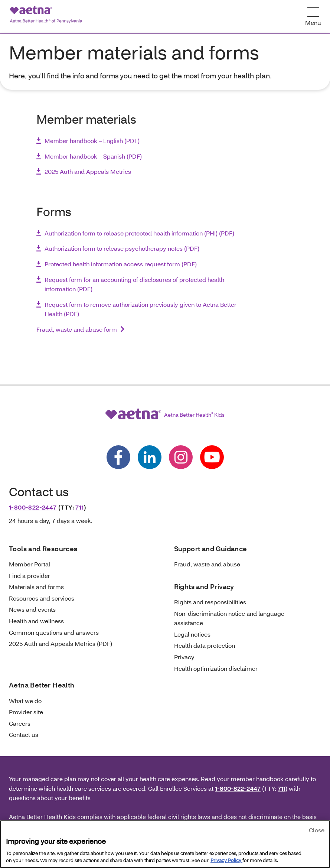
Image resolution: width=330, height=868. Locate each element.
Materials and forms (36, 587)
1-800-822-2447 (33, 507)
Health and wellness (36, 621)
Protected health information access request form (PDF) (121, 264)
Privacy (184, 657)
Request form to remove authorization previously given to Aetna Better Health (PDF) (141, 309)
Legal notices (192, 634)
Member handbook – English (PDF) (92, 141)
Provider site (26, 712)
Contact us (24, 734)
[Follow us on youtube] (212, 457)
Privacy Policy (226, 860)
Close (317, 830)
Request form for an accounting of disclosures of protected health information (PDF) (134, 284)
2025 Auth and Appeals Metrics (88, 171)
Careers (20, 723)
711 (79, 507)
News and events (32, 609)
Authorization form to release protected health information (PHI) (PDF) (139, 233)
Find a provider (30, 576)
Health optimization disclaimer (216, 668)
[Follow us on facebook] (118, 457)
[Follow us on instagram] (181, 457)
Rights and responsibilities (210, 602)
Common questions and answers (54, 632)
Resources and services (42, 598)
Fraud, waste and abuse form (77, 329)
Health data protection (205, 645)
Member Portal (30, 564)
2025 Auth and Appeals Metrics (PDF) (61, 643)
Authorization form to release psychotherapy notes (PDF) (122, 248)
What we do (25, 701)
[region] (165, 844)
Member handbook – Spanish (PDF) (93, 156)
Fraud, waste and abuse (207, 564)
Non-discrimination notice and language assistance (229, 618)
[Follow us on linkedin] (150, 457)
